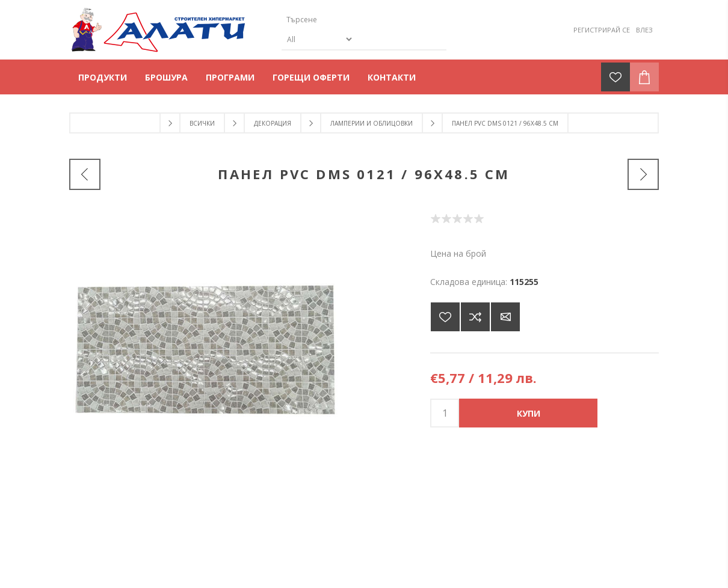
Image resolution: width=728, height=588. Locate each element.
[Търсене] (354, 20)
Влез (644, 30)
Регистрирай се (602, 30)
